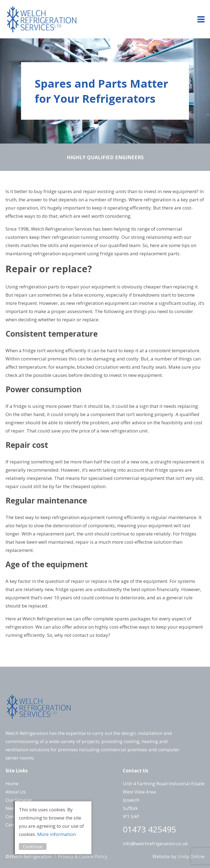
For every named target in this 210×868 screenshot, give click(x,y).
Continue (33, 846)
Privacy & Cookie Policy (83, 856)
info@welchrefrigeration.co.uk (155, 843)
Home (12, 784)
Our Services (19, 800)
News (11, 808)
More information (56, 834)
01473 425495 (149, 829)
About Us (16, 792)
